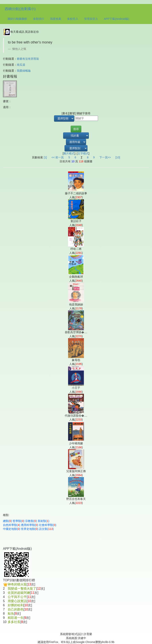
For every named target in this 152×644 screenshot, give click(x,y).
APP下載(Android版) (117, 19)
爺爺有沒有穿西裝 (28, 59)
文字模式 (83, 153)
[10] (118, 157)
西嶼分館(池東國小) (20, 9)
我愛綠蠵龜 (24, 71)
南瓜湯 (21, 65)
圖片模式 (69, 153)
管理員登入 (91, 19)
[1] (45, 157)
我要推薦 (56, 19)
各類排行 (39, 19)
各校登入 (73, 19)
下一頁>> (105, 157)
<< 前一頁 (58, 157)
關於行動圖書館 (17, 19)
